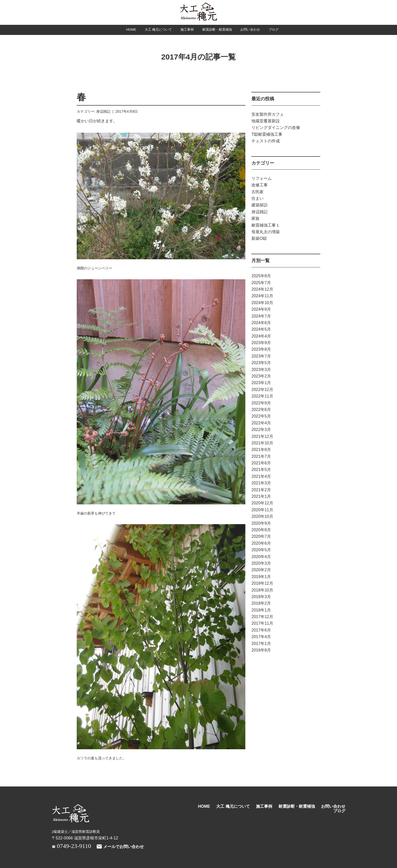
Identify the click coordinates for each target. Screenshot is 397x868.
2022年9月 (261, 403)
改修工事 (260, 185)
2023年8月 (261, 350)
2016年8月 (261, 650)
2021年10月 (262, 443)
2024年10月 (262, 303)
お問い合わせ (259, 30)
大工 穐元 (198, 12)
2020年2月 (261, 570)
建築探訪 (260, 205)
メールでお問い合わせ (120, 847)
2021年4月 (261, 477)
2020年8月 (261, 530)
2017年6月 (261, 630)
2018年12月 (262, 584)
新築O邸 (259, 239)
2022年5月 (261, 416)
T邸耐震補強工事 (267, 135)
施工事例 (184, 30)
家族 (255, 219)
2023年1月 (261, 383)
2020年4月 (261, 557)
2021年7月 (261, 457)
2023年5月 (261, 363)
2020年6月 (261, 544)
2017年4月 (261, 637)
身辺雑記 (103, 112)
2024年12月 (262, 290)
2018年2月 (261, 604)
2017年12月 (262, 617)
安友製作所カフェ (268, 115)
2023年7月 (261, 356)
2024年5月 (261, 330)
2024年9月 (261, 310)
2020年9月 (261, 524)
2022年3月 (261, 430)
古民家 (257, 192)
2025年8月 (261, 276)
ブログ (285, 30)
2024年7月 (261, 316)
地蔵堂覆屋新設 (266, 121)
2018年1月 (261, 610)
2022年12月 (262, 390)
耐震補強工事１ (266, 225)
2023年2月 (261, 376)
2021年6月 (261, 463)
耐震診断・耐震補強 (219, 30)
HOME (119, 30)
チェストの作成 (266, 141)
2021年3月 (261, 483)
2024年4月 (261, 336)
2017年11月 (262, 624)
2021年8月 (261, 450)
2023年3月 (261, 370)
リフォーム (262, 179)
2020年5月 (261, 550)
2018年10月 (262, 590)
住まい (257, 199)
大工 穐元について (151, 30)
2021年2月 (261, 490)
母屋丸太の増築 (266, 232)
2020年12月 (262, 504)
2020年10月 (262, 517)
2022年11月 (262, 396)
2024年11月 (262, 296)
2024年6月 (261, 323)
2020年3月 (261, 564)
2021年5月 (261, 470)
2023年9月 (261, 343)
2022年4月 (261, 423)
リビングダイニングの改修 (276, 128)
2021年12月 (262, 437)
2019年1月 (261, 577)
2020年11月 (262, 510)
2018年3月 (261, 597)
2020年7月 (261, 537)
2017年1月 (261, 644)
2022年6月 (261, 410)
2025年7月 (261, 283)
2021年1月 (261, 497)
